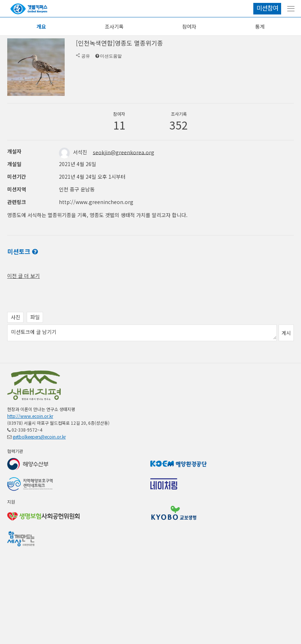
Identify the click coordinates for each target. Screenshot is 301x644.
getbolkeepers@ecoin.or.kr (39, 484)
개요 (41, 26)
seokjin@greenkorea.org (124, 152)
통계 (260, 26)
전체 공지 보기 (23, 283)
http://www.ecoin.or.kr (30, 463)
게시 (286, 380)
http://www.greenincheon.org (96, 202)
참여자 (189, 26)
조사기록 (114, 26)
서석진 (74, 152)
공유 (86, 56)
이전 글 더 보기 (23, 323)
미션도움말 (111, 56)
